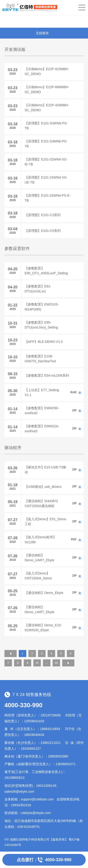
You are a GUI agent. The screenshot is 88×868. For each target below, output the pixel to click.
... (47, 663)
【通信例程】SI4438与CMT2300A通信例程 (41, 503)
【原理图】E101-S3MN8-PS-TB (46, 144)
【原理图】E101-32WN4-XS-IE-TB (46, 162)
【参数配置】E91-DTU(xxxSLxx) (38, 289)
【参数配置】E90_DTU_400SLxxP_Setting (46, 271)
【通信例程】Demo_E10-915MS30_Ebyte (43, 628)
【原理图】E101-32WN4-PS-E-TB (48, 198)
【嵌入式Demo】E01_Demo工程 (45, 522)
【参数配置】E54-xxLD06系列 (47, 375)
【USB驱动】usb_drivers (43, 487)
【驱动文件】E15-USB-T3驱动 (45, 470)
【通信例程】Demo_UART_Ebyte (40, 558)
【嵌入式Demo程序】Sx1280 (40, 540)
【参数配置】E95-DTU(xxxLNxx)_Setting (41, 325)
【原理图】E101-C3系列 (43, 215)
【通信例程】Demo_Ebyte (44, 593)
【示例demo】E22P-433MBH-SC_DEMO (47, 108)
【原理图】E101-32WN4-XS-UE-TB (46, 180)
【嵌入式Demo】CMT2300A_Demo (38, 576)
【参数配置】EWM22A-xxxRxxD (42, 429)
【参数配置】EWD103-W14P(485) (42, 307)
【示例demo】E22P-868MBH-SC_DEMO (47, 90)
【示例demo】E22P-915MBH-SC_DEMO (47, 71)
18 (56, 663)
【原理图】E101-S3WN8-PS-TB (46, 126)
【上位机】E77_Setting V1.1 (42, 392)
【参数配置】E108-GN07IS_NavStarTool (40, 359)
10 (37, 663)
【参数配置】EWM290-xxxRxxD (42, 411)
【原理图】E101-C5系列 (43, 231)
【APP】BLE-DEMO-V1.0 (44, 342)
